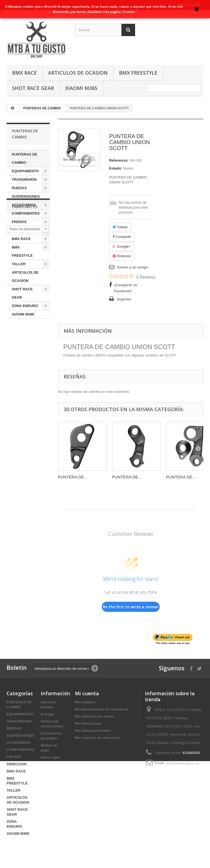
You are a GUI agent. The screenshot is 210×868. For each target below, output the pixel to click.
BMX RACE (24, 73)
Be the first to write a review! (131, 607)
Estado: (116, 168)
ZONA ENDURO (25, 306)
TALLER (19, 264)
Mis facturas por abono (94, 716)
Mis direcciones (88, 724)
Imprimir (124, 299)
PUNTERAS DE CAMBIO (24, 158)
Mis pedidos (85, 702)
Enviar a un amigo (133, 267)
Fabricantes (25, 335)
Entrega (47, 714)
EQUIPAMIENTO (25, 171)
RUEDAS (19, 188)
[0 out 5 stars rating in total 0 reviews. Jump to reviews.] (132, 277)
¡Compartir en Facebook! (126, 288)
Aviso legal (50, 757)
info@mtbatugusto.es (183, 763)
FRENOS (19, 222)
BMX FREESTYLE (138, 73)
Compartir (122, 237)
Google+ (122, 246)
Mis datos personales (93, 731)
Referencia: (119, 160)
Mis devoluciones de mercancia (102, 709)
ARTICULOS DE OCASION (78, 73)
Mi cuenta (87, 693)
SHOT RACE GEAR (33, 88)
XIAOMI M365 (81, 88)
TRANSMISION (24, 179)
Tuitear (120, 227)
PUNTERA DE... (73, 477)
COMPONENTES (26, 213)
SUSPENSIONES (26, 196)
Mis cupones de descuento (98, 738)
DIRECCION (22, 230)
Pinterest (122, 256)
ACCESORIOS (24, 205)
